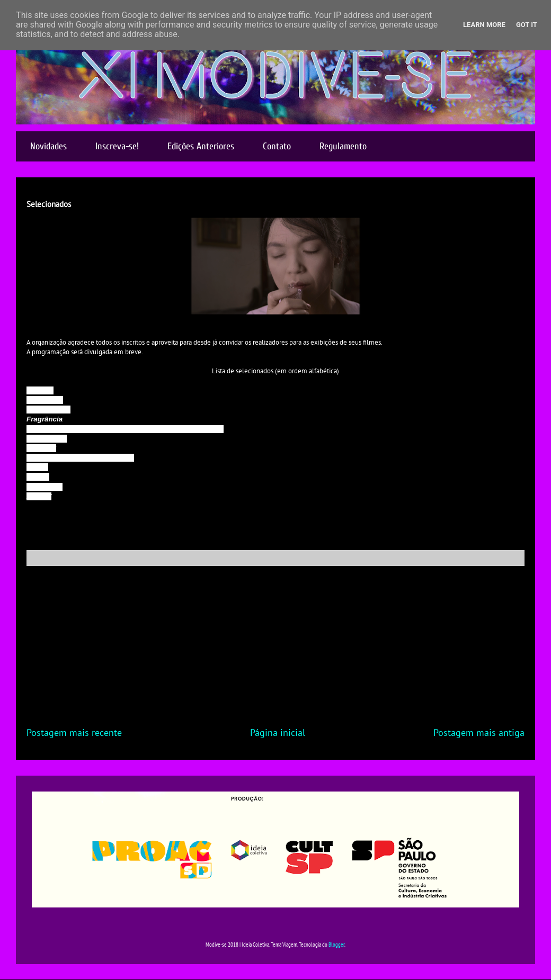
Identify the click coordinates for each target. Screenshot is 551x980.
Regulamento (343, 146)
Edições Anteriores (201, 146)
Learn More (484, 25)
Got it (527, 25)
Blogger (336, 945)
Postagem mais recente (74, 732)
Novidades (48, 146)
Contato (277, 146)
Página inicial (278, 732)
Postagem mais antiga (479, 732)
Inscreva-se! (117, 146)
